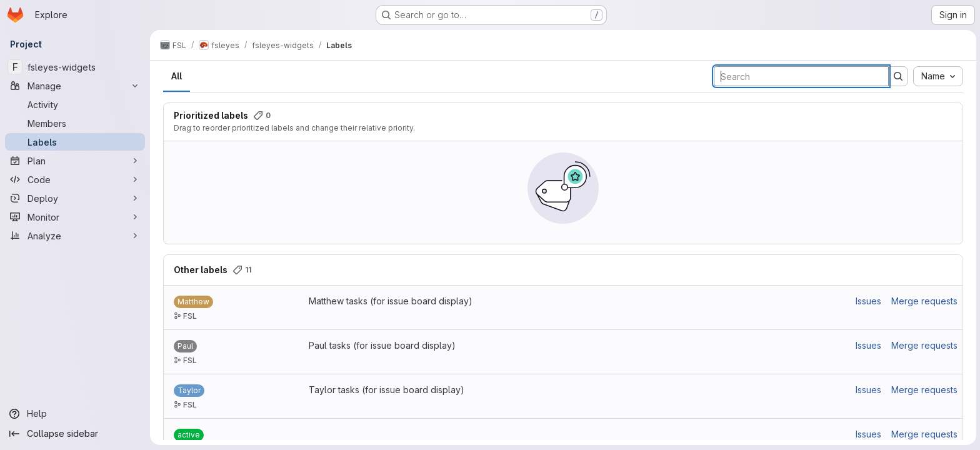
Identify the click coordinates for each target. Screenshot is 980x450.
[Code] (75, 179)
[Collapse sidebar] (75, 434)
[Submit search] (897, 76)
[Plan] (75, 161)
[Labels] (75, 142)
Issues (868, 301)
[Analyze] (75, 236)
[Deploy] (75, 198)
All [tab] (176, 76)
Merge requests (924, 301)
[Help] (75, 414)
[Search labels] (801, 76)
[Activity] (75, 104)
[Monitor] (75, 217)
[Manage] (75, 86)
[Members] (75, 123)
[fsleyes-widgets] (75, 67)
